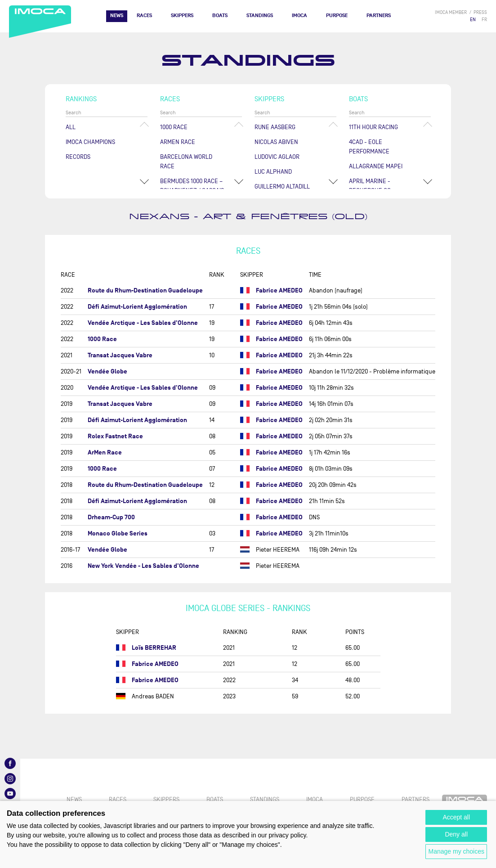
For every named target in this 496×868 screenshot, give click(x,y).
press (480, 12)
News (117, 16)
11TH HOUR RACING (373, 127)
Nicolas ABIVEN (276, 142)
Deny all (456, 834)
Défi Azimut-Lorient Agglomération (137, 307)
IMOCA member (451, 12)
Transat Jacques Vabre (120, 355)
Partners (379, 16)
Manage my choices (456, 851)
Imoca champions (90, 142)
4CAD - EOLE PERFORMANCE (369, 147)
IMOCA (299, 16)
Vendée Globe (107, 371)
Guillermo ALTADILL (282, 187)
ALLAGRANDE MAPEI (376, 166)
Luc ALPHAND (273, 172)
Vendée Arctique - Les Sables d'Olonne (143, 323)
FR (484, 20)
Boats (220, 16)
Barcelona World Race (186, 162)
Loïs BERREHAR (154, 648)
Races (144, 16)
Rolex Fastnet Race (115, 436)
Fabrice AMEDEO (279, 290)
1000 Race (174, 127)
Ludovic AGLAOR (277, 157)
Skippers (182, 16)
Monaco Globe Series (118, 533)
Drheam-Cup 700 (111, 517)
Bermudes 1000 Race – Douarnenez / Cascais (192, 186)
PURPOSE (337, 16)
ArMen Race (178, 142)
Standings (260, 16)
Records (78, 157)
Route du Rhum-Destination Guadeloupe (145, 290)
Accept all (456, 817)
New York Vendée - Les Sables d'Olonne (143, 566)
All (71, 127)
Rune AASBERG (275, 127)
